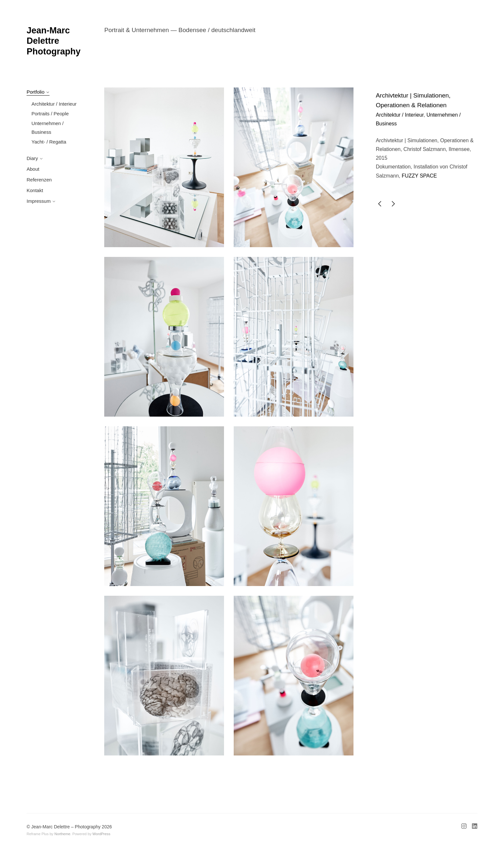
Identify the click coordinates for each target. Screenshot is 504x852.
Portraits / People (50, 114)
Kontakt (35, 190)
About (33, 169)
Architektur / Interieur (54, 104)
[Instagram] (465, 827)
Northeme (62, 834)
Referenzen (39, 180)
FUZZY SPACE (419, 176)
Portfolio (35, 92)
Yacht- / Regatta (49, 142)
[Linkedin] (473, 827)
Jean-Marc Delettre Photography (54, 41)
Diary (32, 158)
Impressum (39, 201)
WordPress (101, 834)
